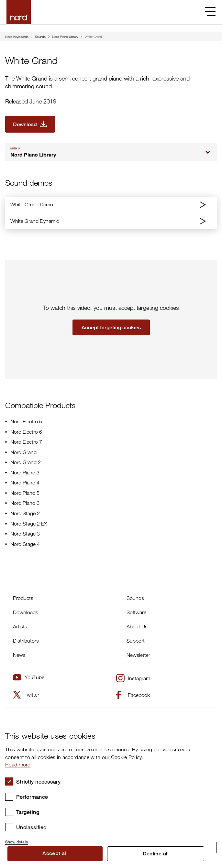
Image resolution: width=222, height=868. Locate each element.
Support (136, 641)
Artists (20, 626)
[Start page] (19, 12)
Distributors (26, 641)
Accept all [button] (55, 853)
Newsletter (138, 655)
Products (23, 598)
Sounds (40, 37)
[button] (106, 839)
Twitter (26, 695)
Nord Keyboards (17, 37)
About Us (137, 626)
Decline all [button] (156, 854)
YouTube (29, 677)
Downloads (26, 612)
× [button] (204, 727)
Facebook (133, 695)
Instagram (133, 678)
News (19, 655)
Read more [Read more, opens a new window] (18, 765)
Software (136, 612)
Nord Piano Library (65, 37)
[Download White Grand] (30, 124)
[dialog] (106, 794)
